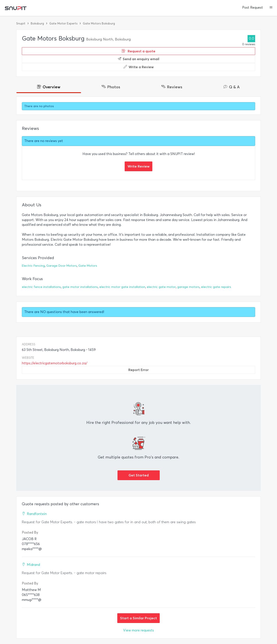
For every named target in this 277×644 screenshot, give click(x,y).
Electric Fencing (33, 266)
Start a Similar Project (138, 618)
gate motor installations (80, 287)
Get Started (139, 475)
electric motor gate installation (122, 287)
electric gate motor (161, 287)
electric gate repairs (216, 287)
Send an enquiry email (138, 59)
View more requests (138, 630)
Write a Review (139, 67)
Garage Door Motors (62, 266)
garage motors (188, 287)
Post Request (253, 8)
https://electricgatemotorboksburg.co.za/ (55, 363)
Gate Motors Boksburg (99, 23)
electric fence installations (41, 287)
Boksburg (37, 23)
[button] (271, 8)
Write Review (138, 166)
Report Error (138, 370)
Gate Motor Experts (63, 23)
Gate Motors (88, 266)
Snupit (21, 23)
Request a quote (139, 51)
